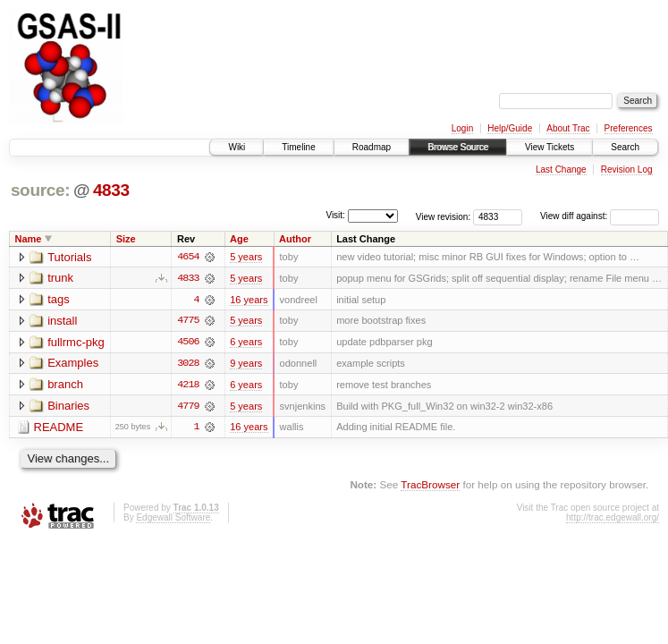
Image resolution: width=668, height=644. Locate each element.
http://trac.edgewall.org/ (613, 519)
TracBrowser (430, 486)
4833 (111, 190)
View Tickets (550, 147)
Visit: (335, 215)
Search (625, 147)
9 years (246, 364)
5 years (246, 257)
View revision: (444, 216)
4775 (188, 321)
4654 (188, 257)
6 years (246, 343)
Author (295, 239)
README (59, 429)
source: (40, 190)
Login (462, 128)
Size (126, 239)
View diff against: (600, 216)
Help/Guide (510, 128)
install (62, 322)
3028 (188, 364)
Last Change (561, 169)
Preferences (629, 128)
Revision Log (627, 169)
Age (239, 239)
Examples (73, 364)
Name (29, 239)
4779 (188, 407)
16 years (249, 300)
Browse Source (458, 147)
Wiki (237, 147)
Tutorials (69, 257)
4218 (188, 386)
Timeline (298, 147)
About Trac (568, 128)
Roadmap (372, 147)
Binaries (68, 407)
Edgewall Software (173, 519)
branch (65, 386)
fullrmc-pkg (76, 343)
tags (59, 300)
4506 (188, 343)
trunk (60, 279)
